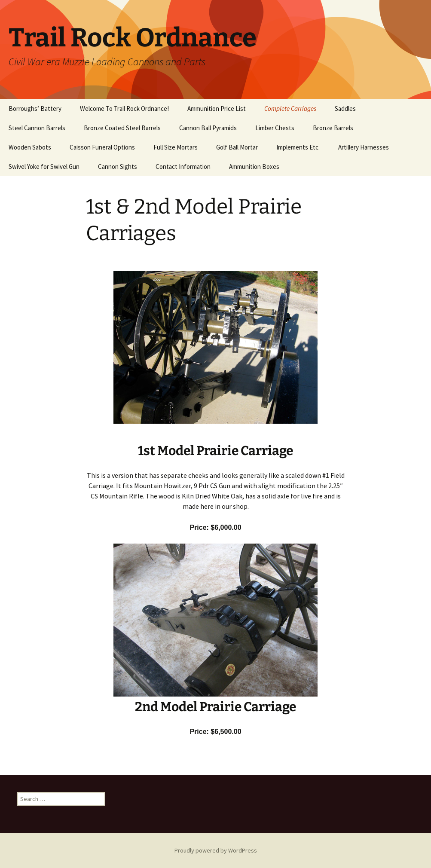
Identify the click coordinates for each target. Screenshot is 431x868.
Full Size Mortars (176, 147)
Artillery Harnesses (364, 147)
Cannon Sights (118, 167)
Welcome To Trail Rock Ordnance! (124, 108)
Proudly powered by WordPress (216, 850)
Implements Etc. (298, 147)
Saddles (345, 108)
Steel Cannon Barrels (37, 128)
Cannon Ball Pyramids (208, 128)
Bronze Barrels (333, 128)
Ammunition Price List (217, 108)
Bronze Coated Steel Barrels (122, 128)
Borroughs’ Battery (35, 108)
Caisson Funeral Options (102, 147)
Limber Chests (275, 128)
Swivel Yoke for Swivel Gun (44, 167)
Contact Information (183, 167)
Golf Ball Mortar (237, 147)
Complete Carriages (290, 108)
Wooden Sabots (30, 147)
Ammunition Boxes (254, 167)
